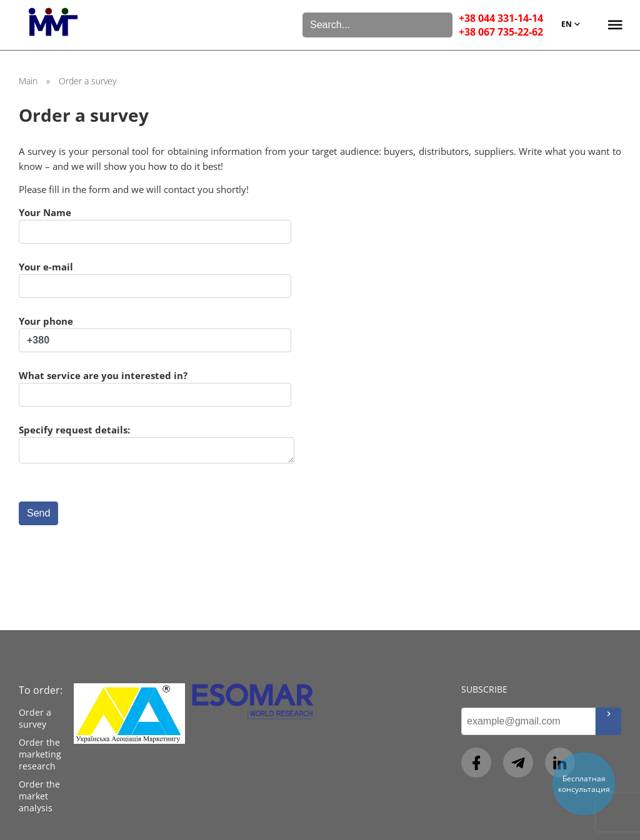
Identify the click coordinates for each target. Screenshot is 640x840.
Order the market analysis (39, 796)
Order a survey (35, 718)
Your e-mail (155, 279)
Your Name (155, 225)
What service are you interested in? (155, 388)
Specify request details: (157, 444)
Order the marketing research (40, 754)
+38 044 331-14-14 (501, 18)
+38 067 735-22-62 (501, 32)
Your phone (155, 334)
